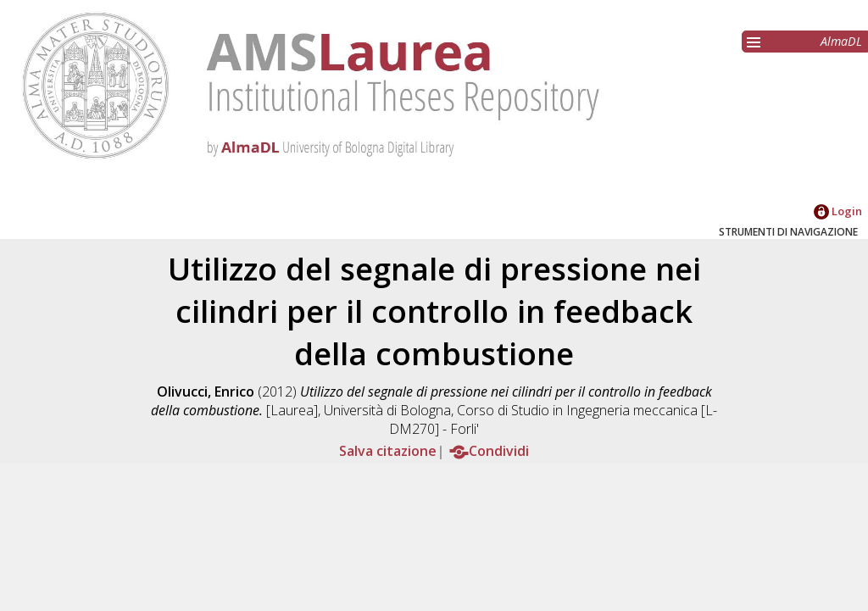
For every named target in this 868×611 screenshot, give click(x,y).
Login (838, 211)
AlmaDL (841, 41)
